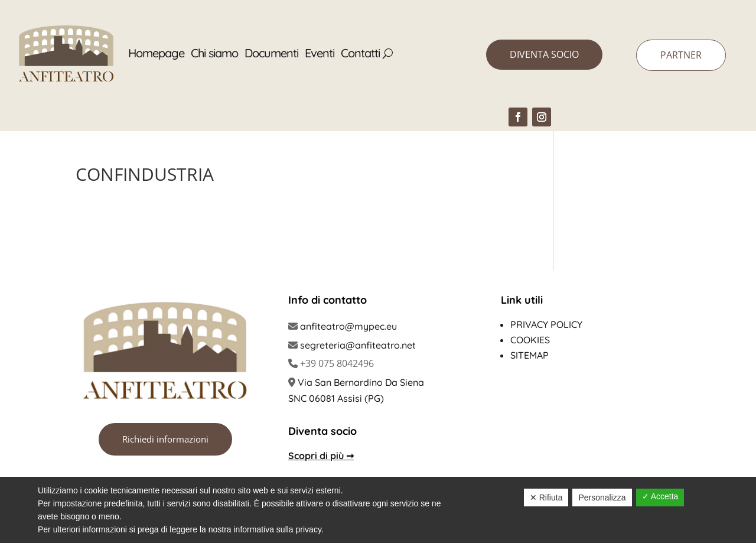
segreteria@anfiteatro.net (358, 345)
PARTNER (681, 55)
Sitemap (529, 355)
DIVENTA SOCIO (544, 54)
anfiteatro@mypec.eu (348, 326)
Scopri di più (321, 456)
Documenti (271, 53)
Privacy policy (546, 324)
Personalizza (602, 498)
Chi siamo (214, 53)
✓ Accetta (660, 496)
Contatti (360, 53)
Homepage (156, 53)
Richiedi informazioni (165, 439)
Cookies (530, 340)
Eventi (320, 53)
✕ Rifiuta (546, 498)
